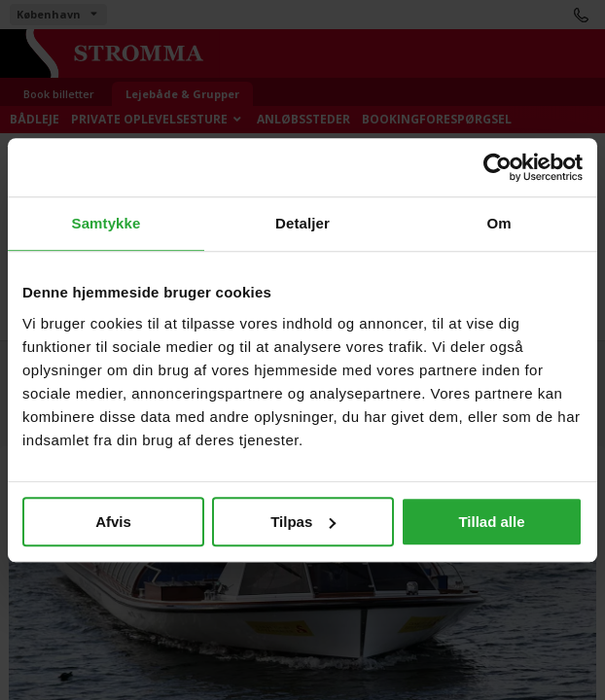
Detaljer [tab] (302, 223)
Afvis (113, 522)
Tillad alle (491, 522)
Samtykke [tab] (107, 223)
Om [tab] (498, 223)
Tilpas (303, 522)
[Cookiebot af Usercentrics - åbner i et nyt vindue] (498, 167)
